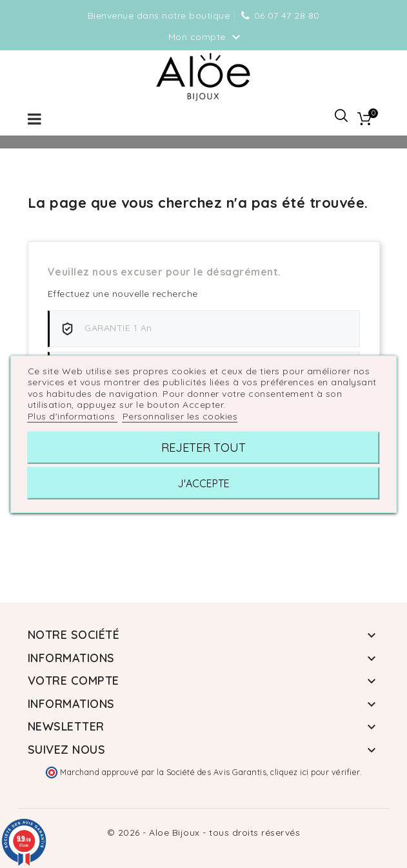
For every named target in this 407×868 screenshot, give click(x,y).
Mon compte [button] (206, 37)
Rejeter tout (203, 448)
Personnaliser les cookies (180, 416)
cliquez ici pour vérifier (315, 772)
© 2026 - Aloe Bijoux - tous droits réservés (204, 833)
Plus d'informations (73, 416)
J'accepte (203, 483)
